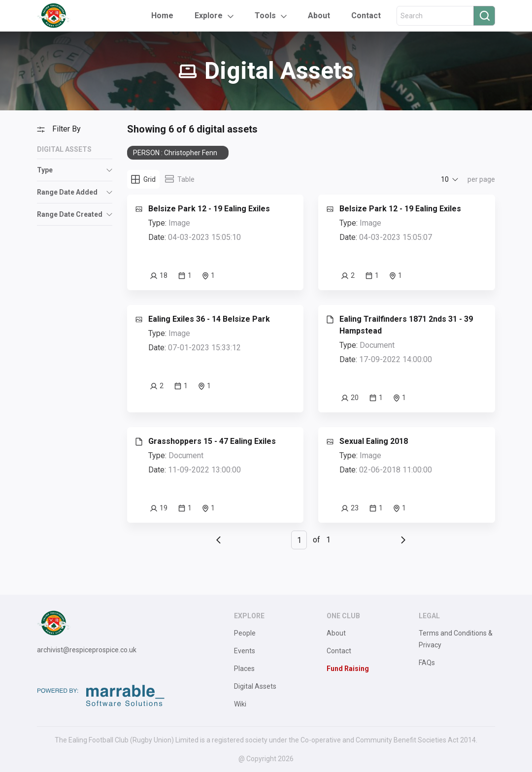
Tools (265, 16)
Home (162, 16)
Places (244, 669)
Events (245, 651)
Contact (366, 16)
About (319, 16)
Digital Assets (255, 686)
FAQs (427, 663)
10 (445, 179)
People (245, 633)
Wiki (240, 704)
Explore (209, 16)
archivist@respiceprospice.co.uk (87, 650)
